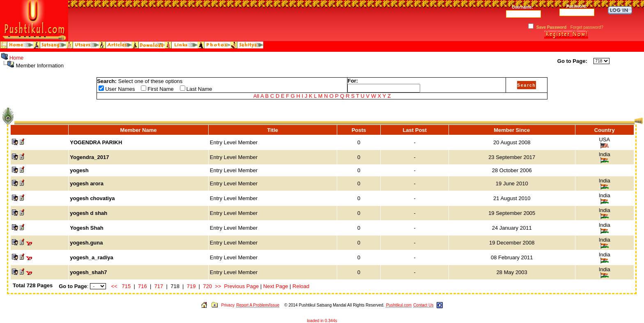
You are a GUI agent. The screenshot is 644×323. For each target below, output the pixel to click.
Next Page (276, 286)
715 (126, 286)
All (256, 96)
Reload (301, 286)
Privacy (228, 305)
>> (218, 286)
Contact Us (423, 305)
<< (114, 286)
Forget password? (587, 27)
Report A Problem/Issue (258, 305)
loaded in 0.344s (322, 321)
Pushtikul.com (399, 305)
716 (143, 286)
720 (207, 286)
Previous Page (242, 286)
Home (17, 58)
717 (159, 286)
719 (191, 286)
